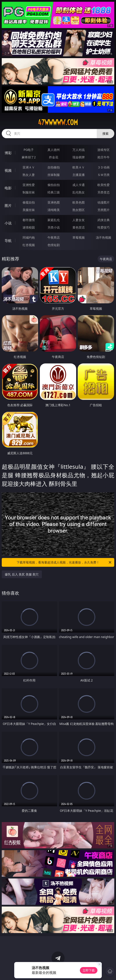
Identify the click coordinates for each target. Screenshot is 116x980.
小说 (8, 223)
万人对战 (79, 150)
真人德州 (54, 150)
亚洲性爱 (29, 185)
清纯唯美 (54, 210)
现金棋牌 (79, 157)
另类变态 (104, 192)
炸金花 (54, 157)
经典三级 (54, 192)
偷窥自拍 (29, 202)
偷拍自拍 (54, 185)
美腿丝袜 (29, 210)
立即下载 (89, 970)
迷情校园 (29, 227)
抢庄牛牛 (104, 157)
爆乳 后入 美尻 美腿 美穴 (22, 574)
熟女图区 (79, 210)
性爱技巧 (104, 227)
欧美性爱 (104, 185)
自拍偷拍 (54, 167)
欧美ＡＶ (79, 167)
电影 (8, 188)
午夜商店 (54, 237)
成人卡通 (79, 185)
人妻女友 (79, 220)
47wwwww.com (58, 122)
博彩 (8, 153)
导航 (8, 241)
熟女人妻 (29, 175)
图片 (8, 206)
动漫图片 (104, 202)
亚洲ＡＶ (29, 167)
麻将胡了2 (29, 157)
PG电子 (29, 150)
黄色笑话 (79, 227)
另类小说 (54, 227)
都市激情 (29, 220)
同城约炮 (29, 237)
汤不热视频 (104, 237)
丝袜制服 (54, 175)
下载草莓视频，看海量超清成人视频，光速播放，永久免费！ (64, 562)
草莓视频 (79, 237)
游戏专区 (104, 150)
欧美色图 (79, 202)
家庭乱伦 (54, 220)
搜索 (105, 133)
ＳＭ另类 (104, 175)
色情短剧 (54, 245)
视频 (8, 170)
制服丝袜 (29, 192)
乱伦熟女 (79, 192)
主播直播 (79, 175)
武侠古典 (104, 220)
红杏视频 (29, 245)
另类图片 (104, 210)
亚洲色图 (54, 202)
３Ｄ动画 (104, 167)
